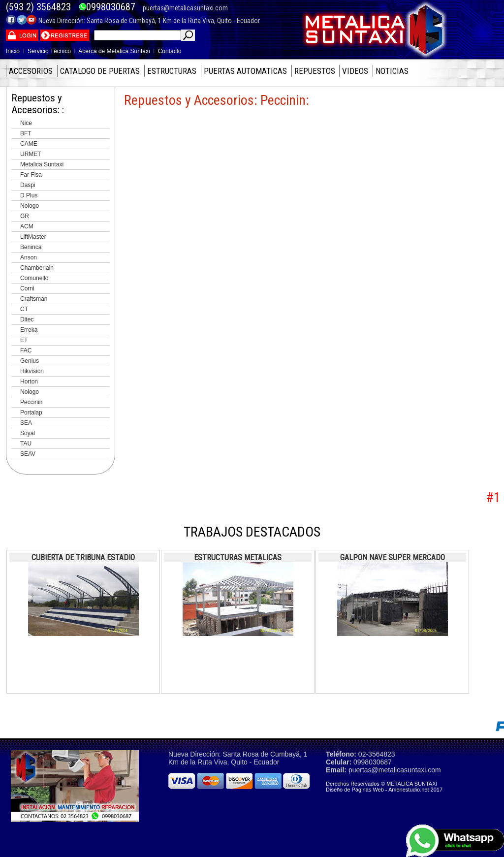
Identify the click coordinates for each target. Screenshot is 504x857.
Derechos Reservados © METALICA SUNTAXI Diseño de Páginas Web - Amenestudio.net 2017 (384, 787)
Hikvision (32, 371)
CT (24, 309)
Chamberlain (37, 268)
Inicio (13, 51)
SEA (26, 423)
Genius (30, 361)
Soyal (28, 433)
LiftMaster (33, 237)
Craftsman (34, 299)
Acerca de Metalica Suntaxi (114, 51)
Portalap (31, 413)
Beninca (31, 247)
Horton (29, 381)
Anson (29, 257)
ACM (27, 226)
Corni (27, 288)
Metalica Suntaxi (42, 164)
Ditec (27, 319)
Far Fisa (31, 175)
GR (25, 216)
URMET (31, 154)
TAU (26, 444)
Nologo (30, 206)
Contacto (170, 51)
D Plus (29, 195)
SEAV (28, 454)
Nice (26, 123)
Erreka (29, 330)
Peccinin (31, 402)
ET (24, 340)
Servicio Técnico (49, 51)
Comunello (34, 278)
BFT (26, 133)
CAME (29, 144)
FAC (26, 350)
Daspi (28, 185)
